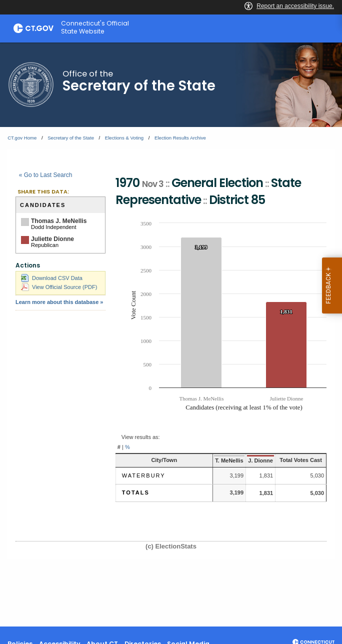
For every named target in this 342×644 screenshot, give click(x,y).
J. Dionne (253, 460)
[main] (171, 334)
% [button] (127, 447)
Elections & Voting (124, 138)
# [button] (119, 447)
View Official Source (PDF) (59, 287)
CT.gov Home (22, 138)
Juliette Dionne (52, 239)
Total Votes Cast (297, 460)
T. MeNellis (221, 460)
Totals (136, 492)
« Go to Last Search (46, 175)
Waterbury (144, 475)
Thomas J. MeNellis (59, 221)
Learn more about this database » (59, 302)
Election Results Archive (180, 138)
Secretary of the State (71, 138)
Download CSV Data (52, 278)
